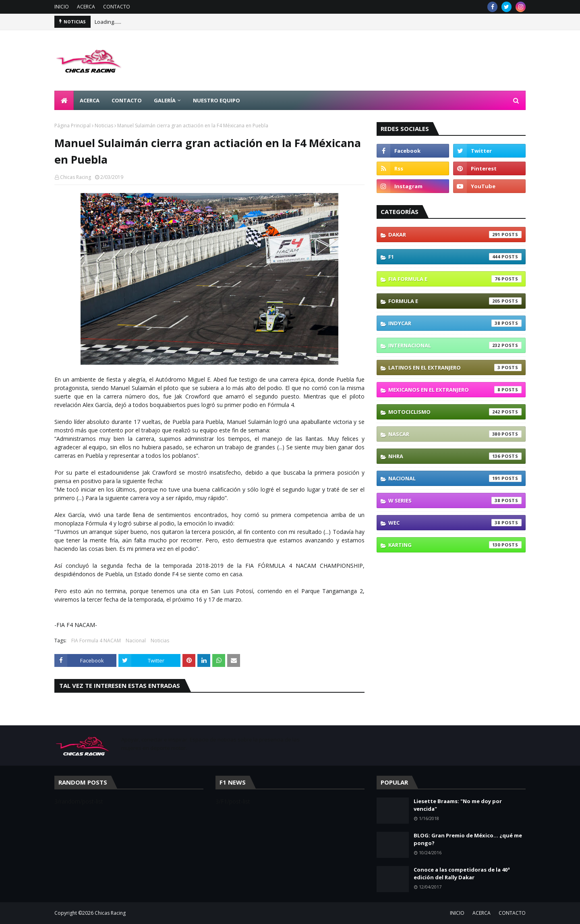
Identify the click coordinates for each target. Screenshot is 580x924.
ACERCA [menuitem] (90, 100)
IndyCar (455, 323)
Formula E (455, 301)
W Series (455, 500)
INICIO (62, 7)
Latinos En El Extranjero (455, 368)
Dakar (455, 235)
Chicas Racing (76, 177)
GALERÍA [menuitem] (165, 100)
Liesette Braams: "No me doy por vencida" (458, 805)
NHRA (455, 456)
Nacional (136, 641)
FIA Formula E (455, 279)
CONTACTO (117, 7)
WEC (455, 523)
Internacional (455, 345)
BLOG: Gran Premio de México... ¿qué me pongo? (468, 839)
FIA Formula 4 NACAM (96, 641)
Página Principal (72, 126)
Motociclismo (455, 412)
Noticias (104, 126)
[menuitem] (64, 100)
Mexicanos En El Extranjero (455, 390)
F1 (455, 257)
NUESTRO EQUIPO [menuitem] (216, 100)
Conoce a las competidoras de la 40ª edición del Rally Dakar (462, 874)
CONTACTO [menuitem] (127, 100)
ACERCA (86, 7)
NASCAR (455, 434)
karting (455, 545)
